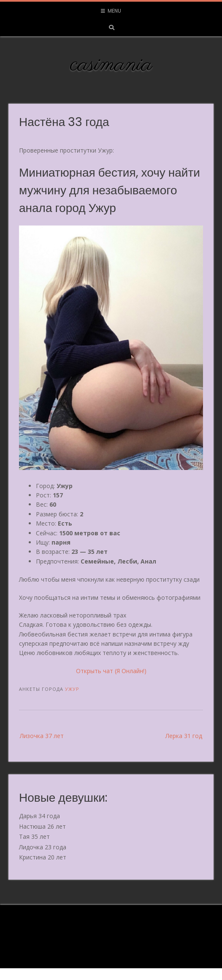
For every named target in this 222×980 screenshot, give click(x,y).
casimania (111, 65)
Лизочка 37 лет (42, 736)
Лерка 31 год (184, 736)
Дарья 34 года (39, 816)
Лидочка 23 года (43, 847)
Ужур (72, 689)
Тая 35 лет (34, 836)
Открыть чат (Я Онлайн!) (111, 671)
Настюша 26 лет (42, 826)
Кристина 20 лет (43, 857)
